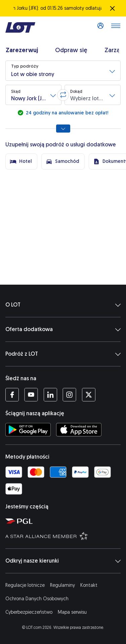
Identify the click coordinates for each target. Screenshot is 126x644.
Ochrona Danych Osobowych (37, 599)
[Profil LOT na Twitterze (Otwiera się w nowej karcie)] (89, 395)
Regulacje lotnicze (25, 585)
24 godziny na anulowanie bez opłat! (66, 113)
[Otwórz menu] (116, 28)
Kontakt (89, 585)
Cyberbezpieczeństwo (29, 612)
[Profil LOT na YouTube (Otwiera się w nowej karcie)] (31, 395)
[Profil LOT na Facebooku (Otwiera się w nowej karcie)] (12, 395)
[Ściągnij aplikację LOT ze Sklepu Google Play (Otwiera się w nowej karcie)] (28, 430)
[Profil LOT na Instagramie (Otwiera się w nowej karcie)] (69, 395)
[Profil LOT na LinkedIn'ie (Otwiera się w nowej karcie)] (50, 395)
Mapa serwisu (72, 612)
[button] (63, 71)
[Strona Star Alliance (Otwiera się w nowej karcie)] (64, 536)
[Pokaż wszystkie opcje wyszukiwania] (63, 129)
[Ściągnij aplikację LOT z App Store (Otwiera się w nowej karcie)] (79, 430)
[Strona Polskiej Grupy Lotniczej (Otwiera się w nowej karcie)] (64, 521)
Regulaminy (62, 585)
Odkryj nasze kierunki (63, 561)
